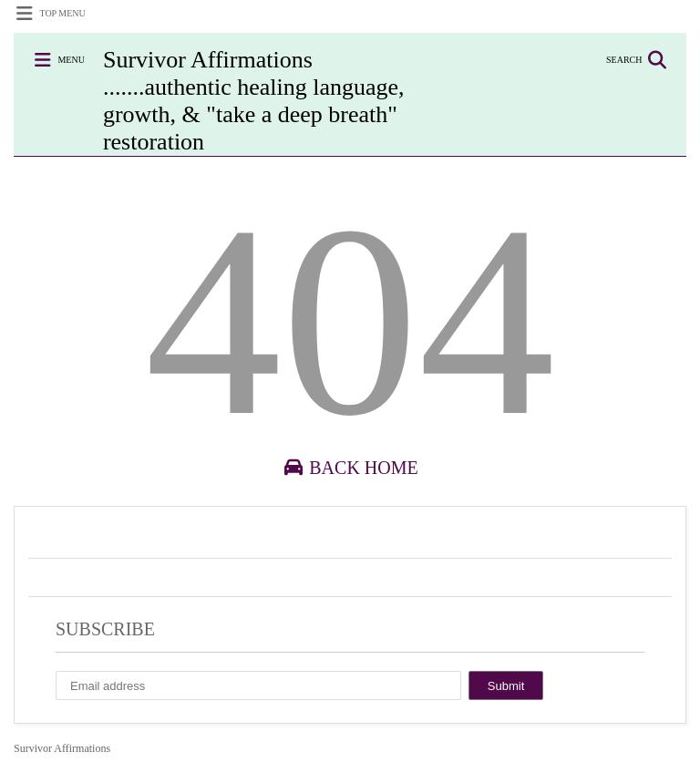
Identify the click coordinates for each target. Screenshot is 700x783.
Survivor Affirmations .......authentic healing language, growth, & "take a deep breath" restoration (254, 101)
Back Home (350, 468)
